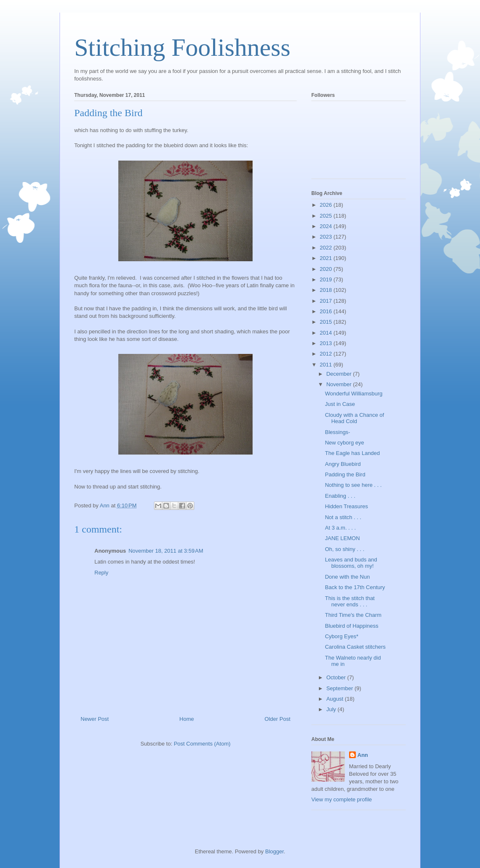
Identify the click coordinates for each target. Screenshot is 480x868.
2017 (327, 301)
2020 (327, 269)
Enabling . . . (340, 496)
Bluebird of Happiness (351, 626)
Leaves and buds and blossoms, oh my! (351, 563)
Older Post (278, 719)
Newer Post (95, 719)
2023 (327, 237)
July (332, 709)
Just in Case (340, 404)
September (340, 688)
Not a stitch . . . (343, 517)
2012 (327, 354)
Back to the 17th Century (355, 587)
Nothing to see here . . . (353, 485)
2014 (327, 333)
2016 (327, 311)
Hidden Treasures (346, 506)
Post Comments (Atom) (202, 744)
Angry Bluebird (343, 464)
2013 (327, 343)
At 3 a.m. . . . (340, 528)
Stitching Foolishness (182, 47)
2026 (327, 205)
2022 (327, 248)
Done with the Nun (347, 577)
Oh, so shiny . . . (344, 549)
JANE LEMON (342, 538)
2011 (327, 365)
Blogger (274, 851)
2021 (327, 258)
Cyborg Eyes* (341, 636)
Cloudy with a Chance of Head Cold (354, 418)
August (336, 699)
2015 (327, 322)
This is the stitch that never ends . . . (350, 602)
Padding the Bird (345, 474)
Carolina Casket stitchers (355, 647)
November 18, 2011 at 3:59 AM (166, 551)
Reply (101, 573)
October (337, 677)
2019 (327, 279)
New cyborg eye (344, 443)
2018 (327, 290)
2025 (327, 216)
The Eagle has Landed (352, 453)
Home (187, 719)
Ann (363, 755)
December (340, 374)
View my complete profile (342, 799)
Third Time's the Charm (353, 615)
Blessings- (337, 432)
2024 (327, 226)
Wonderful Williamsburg (353, 394)
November (340, 384)
